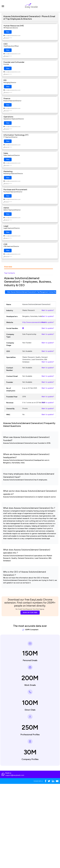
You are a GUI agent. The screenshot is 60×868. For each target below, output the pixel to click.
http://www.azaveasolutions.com (34, 322)
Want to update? (48, 310)
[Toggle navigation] (3, 6)
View (8, 32)
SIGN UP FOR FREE (30, 612)
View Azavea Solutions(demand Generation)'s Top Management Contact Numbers (32, 292)
